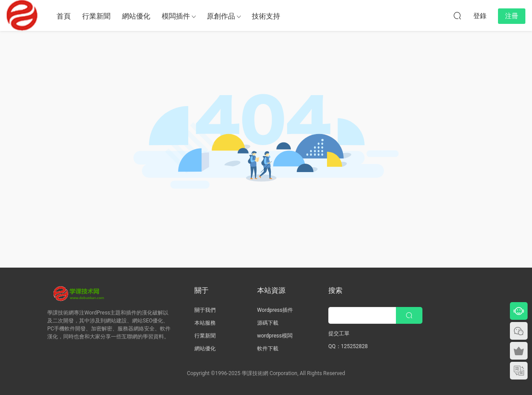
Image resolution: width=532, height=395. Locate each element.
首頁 (64, 16)
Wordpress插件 (275, 310)
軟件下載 (268, 349)
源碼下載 (268, 323)
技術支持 (266, 16)
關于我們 (205, 310)
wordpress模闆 (275, 336)
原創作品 (221, 16)
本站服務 (205, 323)
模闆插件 (176, 16)
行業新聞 (96, 16)
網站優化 (136, 16)
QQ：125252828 (348, 346)
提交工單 (339, 334)
